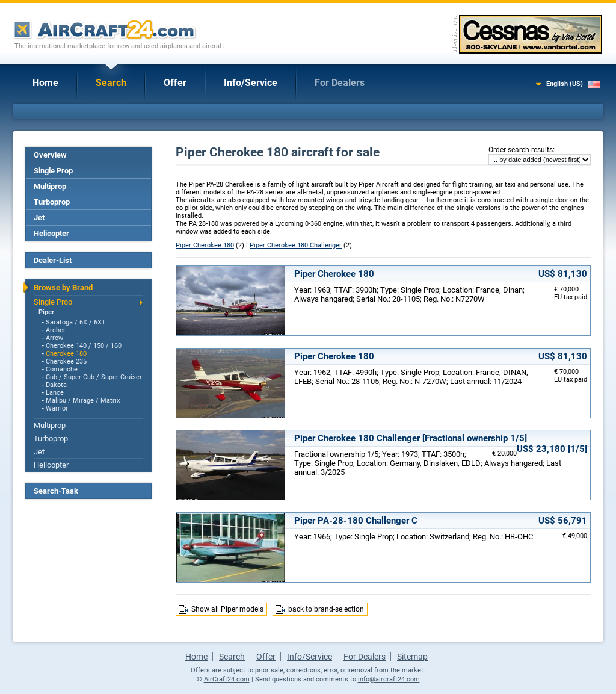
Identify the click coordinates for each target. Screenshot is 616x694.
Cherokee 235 (66, 361)
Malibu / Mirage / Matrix (83, 401)
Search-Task (56, 491)
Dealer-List (53, 260)
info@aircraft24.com (389, 679)
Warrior (57, 408)
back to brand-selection (326, 609)
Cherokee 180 (66, 354)
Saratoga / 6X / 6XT (76, 322)
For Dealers (340, 83)
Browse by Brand (63, 287)
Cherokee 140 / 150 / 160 (84, 346)
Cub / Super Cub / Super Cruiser (94, 377)
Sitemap (412, 657)
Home (45, 83)
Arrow (54, 338)
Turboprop (52, 202)
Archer (56, 330)
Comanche (62, 369)
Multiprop (50, 186)
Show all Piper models (227, 609)
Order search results (521, 150)
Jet (39, 218)
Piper (46, 312)
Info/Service (251, 83)
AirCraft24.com (227, 679)
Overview (50, 155)
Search (111, 83)
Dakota (56, 385)
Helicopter (51, 233)
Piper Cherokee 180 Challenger (296, 245)
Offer (175, 83)
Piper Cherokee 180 (205, 245)
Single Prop (53, 171)
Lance (55, 393)
